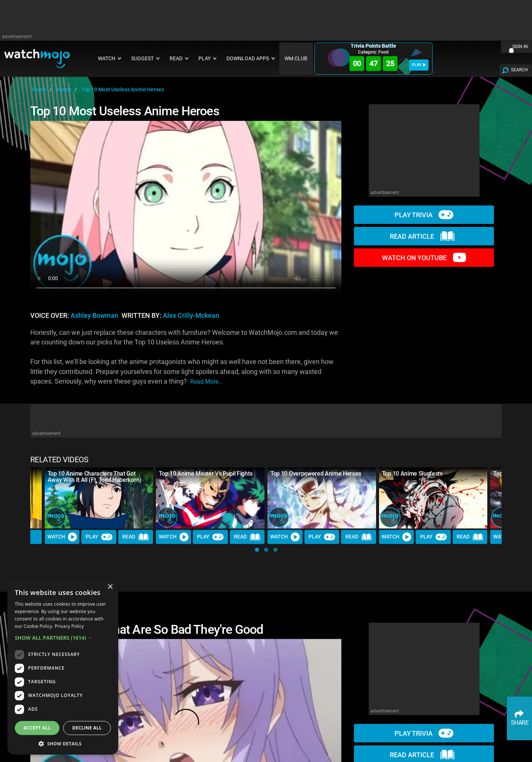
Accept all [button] (37, 728)
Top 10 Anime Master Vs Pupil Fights (206, 474)
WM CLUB (296, 59)
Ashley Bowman (94, 316)
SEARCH (519, 70)
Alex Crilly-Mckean (191, 316)
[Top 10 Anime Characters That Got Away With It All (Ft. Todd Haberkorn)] (99, 498)
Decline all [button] (87, 728)
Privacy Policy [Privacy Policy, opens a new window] (69, 626)
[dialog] (63, 667)
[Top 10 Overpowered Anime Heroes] (322, 498)
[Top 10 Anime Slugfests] (433, 498)
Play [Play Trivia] (99, 537)
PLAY (419, 65)
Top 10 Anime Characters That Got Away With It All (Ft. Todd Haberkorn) (95, 477)
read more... (207, 382)
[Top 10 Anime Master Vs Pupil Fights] (210, 498)
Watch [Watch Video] (62, 537)
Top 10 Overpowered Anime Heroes (316, 474)
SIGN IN (520, 47)
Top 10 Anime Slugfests (412, 474)
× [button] (110, 587)
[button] (257, 550)
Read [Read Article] (136, 537)
